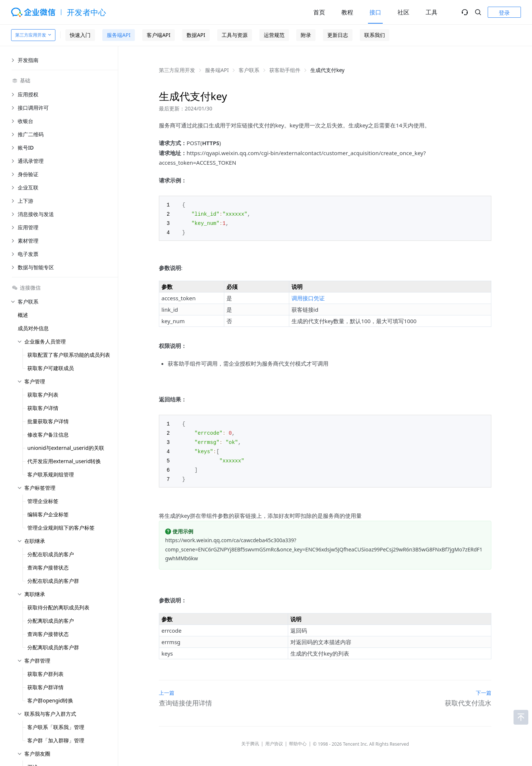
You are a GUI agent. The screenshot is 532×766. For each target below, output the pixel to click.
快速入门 (80, 35)
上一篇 (167, 689)
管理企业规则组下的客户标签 (61, 528)
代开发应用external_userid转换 (64, 461)
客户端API (158, 35)
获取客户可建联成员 (51, 368)
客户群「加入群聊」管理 (56, 740)
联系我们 (375, 35)
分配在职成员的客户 (51, 554)
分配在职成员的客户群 (53, 581)
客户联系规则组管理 (51, 474)
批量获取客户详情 (48, 421)
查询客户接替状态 (48, 567)
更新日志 (338, 35)
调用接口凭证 (308, 297)
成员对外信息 (33, 328)
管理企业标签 (43, 501)
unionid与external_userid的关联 (66, 448)
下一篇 (484, 689)
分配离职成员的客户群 (53, 647)
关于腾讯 (250, 740)
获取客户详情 (43, 408)
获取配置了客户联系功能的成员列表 (69, 355)
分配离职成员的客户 (51, 621)
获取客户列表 (43, 395)
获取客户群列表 (45, 674)
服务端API (119, 35)
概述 (23, 315)
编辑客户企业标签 (48, 514)
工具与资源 (235, 35)
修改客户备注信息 (48, 435)
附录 (306, 35)
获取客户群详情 (45, 687)
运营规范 (274, 35)
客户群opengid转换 (50, 700)
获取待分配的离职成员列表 (58, 607)
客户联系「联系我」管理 (56, 727)
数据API (196, 35)
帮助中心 (298, 740)
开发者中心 (87, 12)
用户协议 (274, 740)
